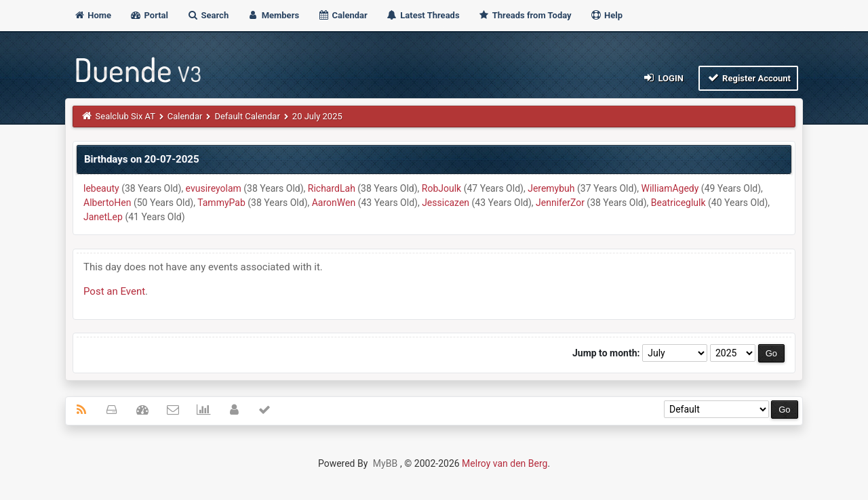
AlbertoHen (107, 203)
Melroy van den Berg (505, 463)
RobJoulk (441, 188)
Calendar (342, 15)
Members (273, 15)
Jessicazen (446, 203)
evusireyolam (214, 188)
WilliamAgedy (670, 188)
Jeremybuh (551, 188)
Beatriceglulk (678, 203)
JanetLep (103, 217)
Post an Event (114, 291)
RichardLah (332, 188)
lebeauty (101, 188)
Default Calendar (247, 116)
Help (606, 15)
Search (208, 15)
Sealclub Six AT (125, 116)
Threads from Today (525, 15)
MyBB (385, 463)
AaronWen (334, 203)
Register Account (748, 78)
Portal (149, 15)
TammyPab (221, 203)
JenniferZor (560, 203)
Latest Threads (423, 15)
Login (663, 78)
